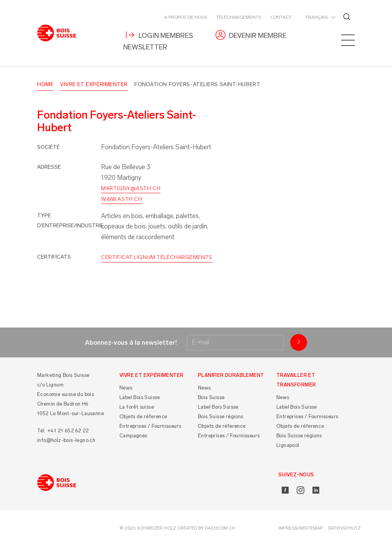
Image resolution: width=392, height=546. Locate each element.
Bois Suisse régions (221, 417)
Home (45, 84)
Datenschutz (344, 528)
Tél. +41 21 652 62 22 (63, 431)
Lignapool (288, 446)
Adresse (49, 167)
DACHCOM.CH (220, 528)
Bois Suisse (211, 398)
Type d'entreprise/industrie (70, 221)
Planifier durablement (231, 375)
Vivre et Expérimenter (94, 84)
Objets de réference (143, 417)
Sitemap (313, 528)
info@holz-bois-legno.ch (66, 440)
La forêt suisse (137, 407)
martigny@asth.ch (131, 188)
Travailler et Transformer (296, 380)
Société (48, 147)
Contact (281, 17)
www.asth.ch (122, 199)
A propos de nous (186, 17)
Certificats (54, 257)
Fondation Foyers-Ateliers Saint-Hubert (197, 84)
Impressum (291, 528)
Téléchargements (239, 17)
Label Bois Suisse (140, 398)
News (126, 388)
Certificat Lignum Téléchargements (157, 258)
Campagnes (133, 436)
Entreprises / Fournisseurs (150, 426)
